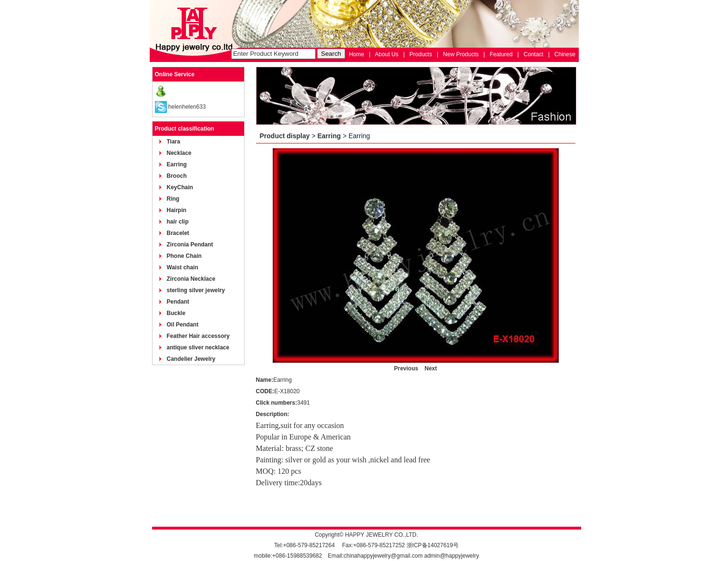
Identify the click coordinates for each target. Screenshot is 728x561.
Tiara (174, 142)
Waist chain (183, 267)
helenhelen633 (187, 107)
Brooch (177, 176)
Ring (173, 199)
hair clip (178, 222)
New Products (461, 54)
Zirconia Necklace (191, 279)
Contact (533, 54)
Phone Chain (184, 256)
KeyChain (180, 187)
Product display (285, 136)
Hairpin (177, 210)
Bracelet (178, 233)
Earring (177, 164)
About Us (386, 54)
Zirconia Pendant (190, 245)
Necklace (179, 153)
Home (357, 54)
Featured (501, 54)
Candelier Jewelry (191, 359)
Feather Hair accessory (198, 336)
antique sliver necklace (198, 347)
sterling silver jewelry (196, 290)
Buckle (176, 313)
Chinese (565, 54)
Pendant (178, 302)
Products (421, 54)
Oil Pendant (183, 325)
